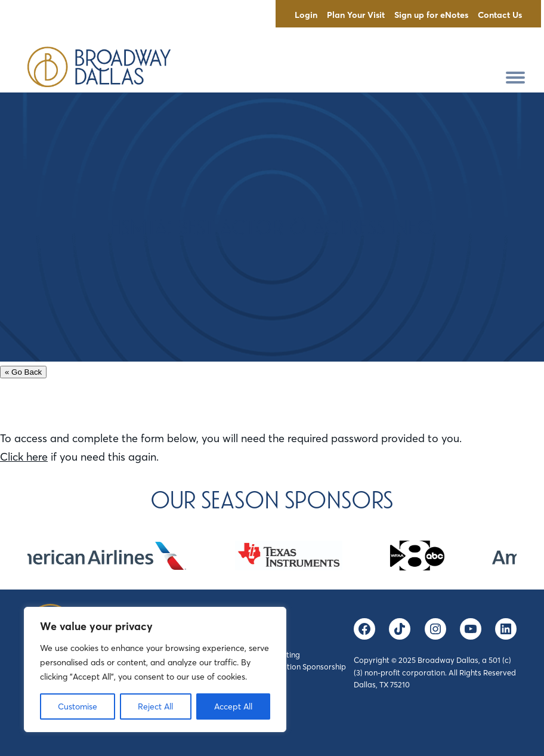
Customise (78, 706)
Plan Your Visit (356, 15)
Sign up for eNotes (431, 15)
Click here (24, 457)
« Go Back (23, 372)
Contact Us (500, 15)
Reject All (155, 706)
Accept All (233, 706)
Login (306, 15)
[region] (155, 669)
